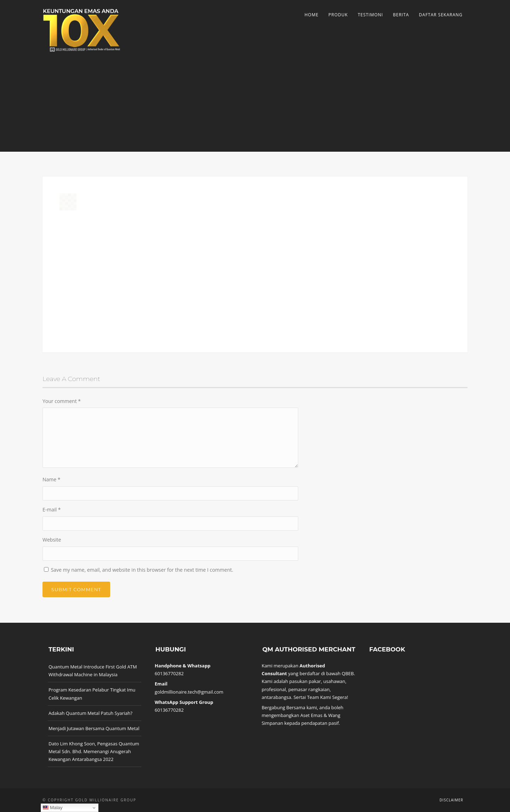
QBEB (348, 673)
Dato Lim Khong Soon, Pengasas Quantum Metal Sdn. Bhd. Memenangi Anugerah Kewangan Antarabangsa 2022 (94, 751)
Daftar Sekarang (441, 15)
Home (312, 15)
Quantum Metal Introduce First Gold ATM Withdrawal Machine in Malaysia (93, 671)
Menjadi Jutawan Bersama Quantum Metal (94, 728)
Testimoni (370, 15)
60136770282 (169, 673)
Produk (338, 15)
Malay (53, 808)
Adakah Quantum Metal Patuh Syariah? (90, 713)
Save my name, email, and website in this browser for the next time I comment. (142, 570)
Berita (401, 15)
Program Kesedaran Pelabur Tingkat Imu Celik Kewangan (92, 694)
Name (52, 479)
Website (52, 540)
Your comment (62, 401)
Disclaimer (451, 800)
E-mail (52, 509)
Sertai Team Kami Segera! (321, 697)
